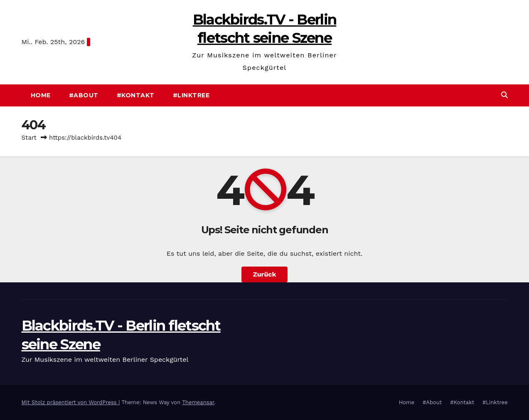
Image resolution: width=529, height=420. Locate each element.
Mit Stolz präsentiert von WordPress (70, 402)
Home (41, 95)
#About (84, 95)
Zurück (265, 274)
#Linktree (191, 95)
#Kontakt (136, 95)
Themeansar (198, 402)
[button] (504, 95)
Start (29, 138)
